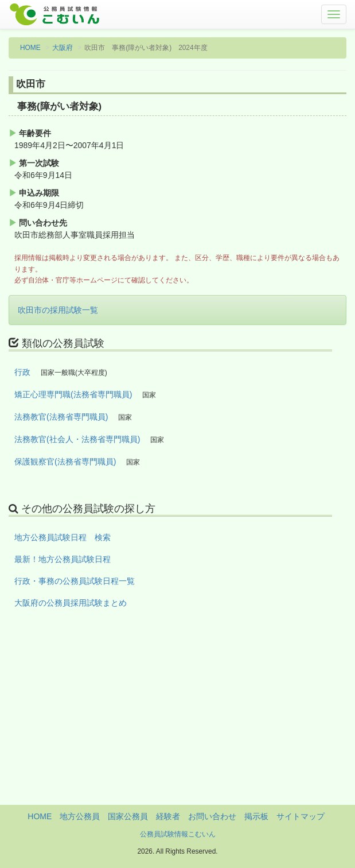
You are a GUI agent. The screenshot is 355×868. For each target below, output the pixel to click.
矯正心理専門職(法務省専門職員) (73, 394)
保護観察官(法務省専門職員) (65, 462)
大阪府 (63, 48)
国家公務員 (128, 816)
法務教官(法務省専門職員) (61, 417)
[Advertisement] (177, 724)
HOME (30, 48)
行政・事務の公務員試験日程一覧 (75, 581)
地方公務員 (80, 816)
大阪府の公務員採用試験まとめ (71, 603)
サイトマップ (301, 816)
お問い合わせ (212, 816)
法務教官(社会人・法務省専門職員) (77, 439)
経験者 (168, 816)
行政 (22, 372)
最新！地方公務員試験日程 (63, 559)
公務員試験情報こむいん (178, 834)
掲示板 (256, 816)
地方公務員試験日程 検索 (63, 537)
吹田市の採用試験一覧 (58, 310)
